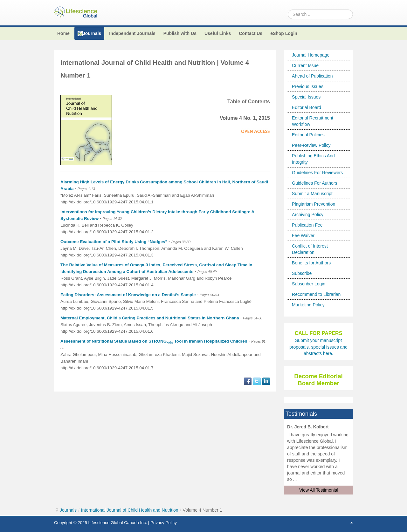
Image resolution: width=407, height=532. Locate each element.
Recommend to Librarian (316, 294)
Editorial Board (307, 107)
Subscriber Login (309, 284)
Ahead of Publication (312, 76)
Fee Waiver (303, 235)
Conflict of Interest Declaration (310, 249)
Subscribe (302, 273)
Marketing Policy (308, 305)
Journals (68, 510)
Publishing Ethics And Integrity (313, 159)
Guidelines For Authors (314, 183)
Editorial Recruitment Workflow (313, 121)
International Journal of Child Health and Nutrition (130, 510)
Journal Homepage (311, 55)
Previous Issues (308, 86)
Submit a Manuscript (312, 194)
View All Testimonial (319, 490)
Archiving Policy (308, 215)
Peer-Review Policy (311, 145)
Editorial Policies (308, 135)
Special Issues (306, 97)
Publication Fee (307, 225)
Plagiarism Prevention (314, 204)
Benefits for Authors (311, 263)
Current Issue (305, 65)
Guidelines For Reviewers (317, 173)
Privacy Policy (164, 523)
